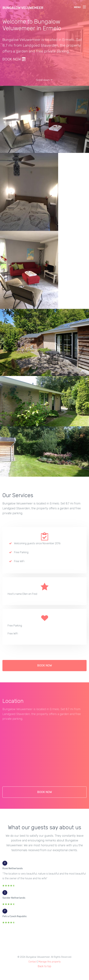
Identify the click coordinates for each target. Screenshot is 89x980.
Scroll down (44, 80)
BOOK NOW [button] (44, 668)
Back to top (44, 966)
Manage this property (50, 962)
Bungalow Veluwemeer (23, 8)
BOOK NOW (14, 59)
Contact (33, 962)
